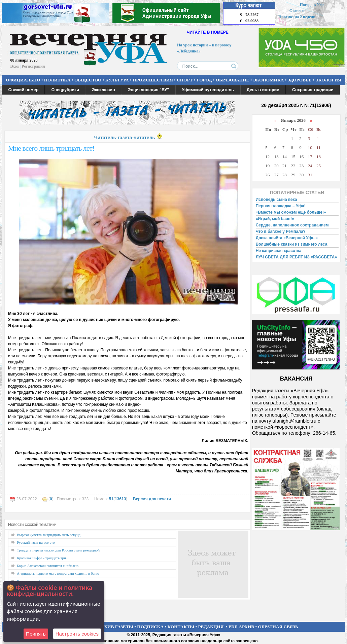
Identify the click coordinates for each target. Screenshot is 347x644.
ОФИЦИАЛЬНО (23, 80)
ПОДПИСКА (150, 627)
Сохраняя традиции (313, 90)
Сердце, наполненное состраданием (292, 225)
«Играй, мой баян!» (275, 219)
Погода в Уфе (312, 5)
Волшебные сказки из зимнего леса (292, 244)
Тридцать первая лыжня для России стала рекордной (58, 550)
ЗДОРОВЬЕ (300, 80)
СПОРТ (185, 80)
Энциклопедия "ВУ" (149, 90)
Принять (36, 634)
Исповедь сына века (276, 200)
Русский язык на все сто (36, 542)
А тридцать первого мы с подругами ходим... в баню (58, 573)
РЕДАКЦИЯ (211, 627)
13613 (120, 499)
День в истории (263, 90)
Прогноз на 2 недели (297, 17)
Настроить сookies (77, 634)
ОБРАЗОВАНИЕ (233, 80)
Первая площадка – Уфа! (281, 206)
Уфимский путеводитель (208, 90)
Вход (15, 66)
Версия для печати (152, 499)
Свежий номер (24, 90)
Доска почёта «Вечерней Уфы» (287, 238)
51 (111, 499)
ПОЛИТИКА (57, 80)
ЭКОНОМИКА (269, 80)
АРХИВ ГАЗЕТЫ (116, 627)
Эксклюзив (103, 90)
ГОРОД (204, 80)
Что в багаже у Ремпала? (281, 231)
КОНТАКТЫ (181, 627)
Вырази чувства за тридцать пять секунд (49, 535)
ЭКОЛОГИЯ (328, 80)
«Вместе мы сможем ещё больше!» (291, 212)
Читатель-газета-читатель (125, 138)
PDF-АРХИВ (241, 627)
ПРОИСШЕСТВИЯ (153, 80)
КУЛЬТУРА (117, 80)
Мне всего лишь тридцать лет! (51, 148)
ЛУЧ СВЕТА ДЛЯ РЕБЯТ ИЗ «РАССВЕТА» (297, 257)
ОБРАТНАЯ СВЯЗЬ (278, 627)
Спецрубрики (65, 90)
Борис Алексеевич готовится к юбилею (48, 566)
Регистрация (33, 66)
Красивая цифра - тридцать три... (43, 558)
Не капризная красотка (279, 251)
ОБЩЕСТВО (88, 80)
